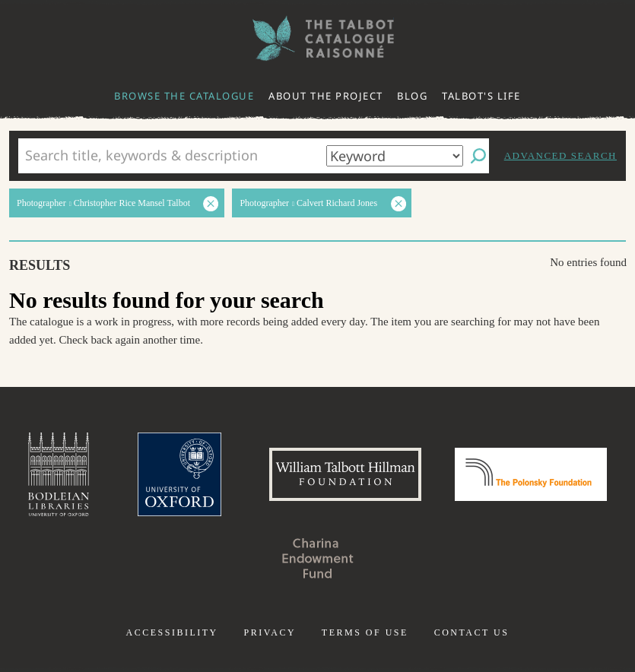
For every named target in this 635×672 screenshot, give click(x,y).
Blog (412, 96)
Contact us (472, 632)
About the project (326, 96)
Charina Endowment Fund (318, 558)
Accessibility (172, 632)
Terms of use (365, 632)
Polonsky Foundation (531, 474)
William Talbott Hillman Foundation (345, 474)
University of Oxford (179, 474)
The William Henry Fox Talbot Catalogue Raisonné (318, 38)
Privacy (270, 632)
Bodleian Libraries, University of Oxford (59, 474)
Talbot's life (481, 96)
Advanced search (560, 155)
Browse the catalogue (184, 96)
